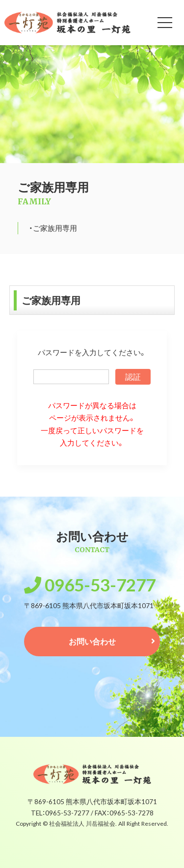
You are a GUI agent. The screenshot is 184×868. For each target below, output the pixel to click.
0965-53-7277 (100, 584)
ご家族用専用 (55, 228)
